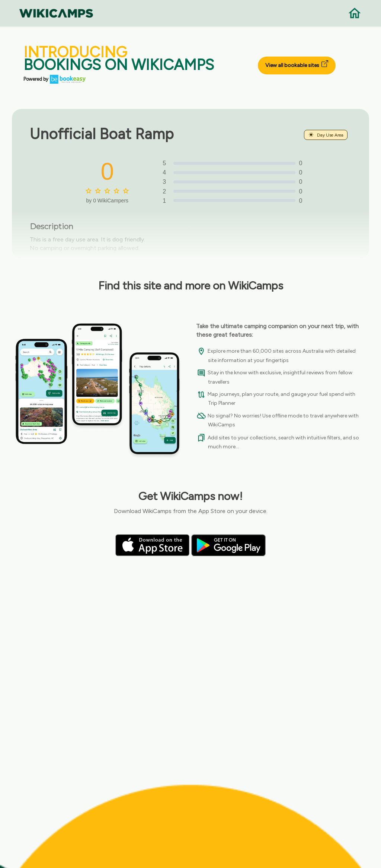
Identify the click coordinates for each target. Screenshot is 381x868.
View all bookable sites (297, 64)
